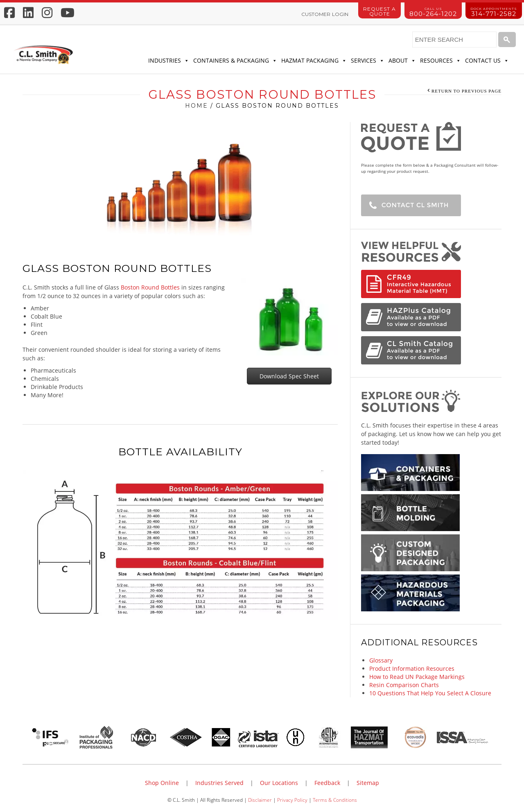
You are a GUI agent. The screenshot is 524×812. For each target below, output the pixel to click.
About (402, 61)
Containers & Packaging (235, 61)
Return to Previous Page (466, 91)
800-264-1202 (433, 12)
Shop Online (162, 783)
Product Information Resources (412, 668)
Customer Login (325, 14)
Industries (169, 61)
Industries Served (219, 783)
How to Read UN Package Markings (417, 677)
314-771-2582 (494, 12)
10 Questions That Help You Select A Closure (430, 693)
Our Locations (279, 783)
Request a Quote (379, 11)
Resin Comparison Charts (404, 685)
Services (368, 61)
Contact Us (487, 61)
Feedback (327, 783)
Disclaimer (260, 800)
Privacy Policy (292, 800)
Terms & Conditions (335, 800)
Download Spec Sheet (289, 376)
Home (196, 106)
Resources (440, 61)
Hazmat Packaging (314, 61)
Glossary (381, 660)
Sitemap (368, 783)
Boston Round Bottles (150, 287)
